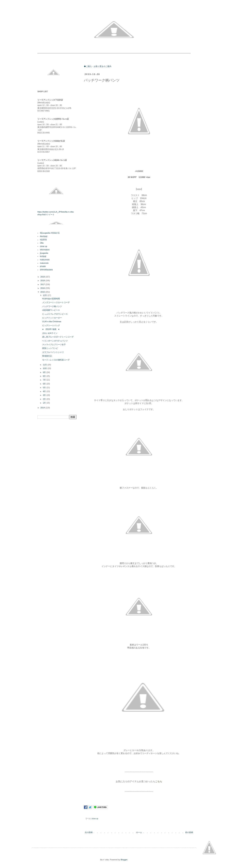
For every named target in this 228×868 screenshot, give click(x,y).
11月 (45, 365)
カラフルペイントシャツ (53, 352)
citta (42, 243)
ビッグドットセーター (52, 318)
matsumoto (45, 260)
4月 (45, 391)
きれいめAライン (50, 333)
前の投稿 (189, 832)
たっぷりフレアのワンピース (55, 314)
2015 (43, 292)
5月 (45, 387)
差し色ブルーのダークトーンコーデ (58, 337)
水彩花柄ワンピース (51, 310)
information (45, 250)
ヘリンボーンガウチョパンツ (55, 341)
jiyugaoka (44, 253)
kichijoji (43, 256)
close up (95, 819)
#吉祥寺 (43, 240)
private (43, 266)
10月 (45, 368)
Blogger (124, 860)
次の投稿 (89, 832)
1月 (45, 403)
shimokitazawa (46, 270)
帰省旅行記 (47, 356)
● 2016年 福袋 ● (51, 329)
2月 (45, 399)
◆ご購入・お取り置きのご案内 (98, 66)
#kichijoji (44, 236)
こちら (159, 781)
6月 (45, 384)
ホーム (139, 832)
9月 (45, 372)
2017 (43, 284)
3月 (45, 395)
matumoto (44, 263)
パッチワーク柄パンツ (52, 306)
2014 (43, 408)
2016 (43, 288)
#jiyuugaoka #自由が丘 (50, 233)
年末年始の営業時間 (51, 299)
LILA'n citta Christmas (52, 321)
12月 (45, 295)
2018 (43, 280)
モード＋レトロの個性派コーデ (56, 360)
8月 (45, 376)
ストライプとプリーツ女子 (54, 344)
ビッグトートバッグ (51, 325)
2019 (43, 277)
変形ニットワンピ (50, 348)
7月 (45, 380)
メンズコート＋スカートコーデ (56, 302)
